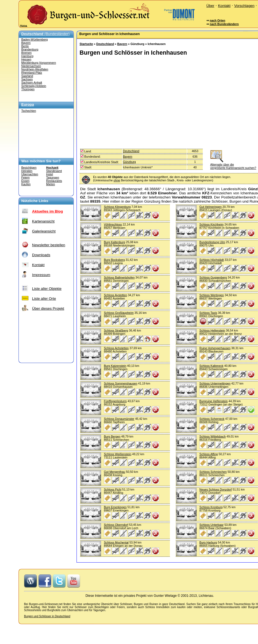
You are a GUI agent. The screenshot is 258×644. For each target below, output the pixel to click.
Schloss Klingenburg (117, 207)
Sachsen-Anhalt (32, 83)
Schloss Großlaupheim (119, 313)
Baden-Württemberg (35, 39)
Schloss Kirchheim (212, 224)
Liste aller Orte (44, 299)
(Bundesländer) (45, 34)
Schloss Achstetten (116, 348)
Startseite (86, 44)
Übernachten (30, 174)
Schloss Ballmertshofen (119, 277)
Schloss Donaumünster (119, 419)
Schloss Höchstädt (212, 260)
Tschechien (29, 111)
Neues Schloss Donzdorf (216, 489)
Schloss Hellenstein (212, 330)
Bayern (26, 43)
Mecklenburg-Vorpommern (39, 63)
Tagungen (53, 177)
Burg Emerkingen (115, 507)
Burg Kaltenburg (114, 242)
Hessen (26, 59)
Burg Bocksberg (114, 260)
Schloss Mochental (116, 542)
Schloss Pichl (113, 489)
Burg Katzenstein (115, 366)
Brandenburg (30, 49)
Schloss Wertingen (212, 295)
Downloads (41, 255)
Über (210, 6)
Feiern (25, 177)
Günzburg (129, 162)
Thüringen (28, 89)
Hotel (50, 174)
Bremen (26, 53)
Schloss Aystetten (115, 295)
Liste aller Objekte (47, 289)
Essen (25, 181)
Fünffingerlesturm (115, 401)
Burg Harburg (208, 542)
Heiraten (27, 171)
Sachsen (27, 79)
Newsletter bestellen (49, 245)
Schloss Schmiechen (213, 472)
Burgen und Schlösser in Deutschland (47, 616)
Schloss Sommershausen (121, 383)
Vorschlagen (244, 6)
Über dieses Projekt (48, 308)
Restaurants (54, 181)
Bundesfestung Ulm (212, 242)
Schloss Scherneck (212, 419)
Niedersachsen (31, 66)
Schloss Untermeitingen (215, 383)
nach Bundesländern (224, 24)
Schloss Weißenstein (118, 454)
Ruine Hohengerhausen (215, 348)
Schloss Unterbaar (212, 525)
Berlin (25, 46)
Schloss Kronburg (211, 507)
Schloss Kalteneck (211, 366)
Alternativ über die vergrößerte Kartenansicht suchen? (233, 165)
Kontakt (224, 6)
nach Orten (217, 20)
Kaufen (26, 184)
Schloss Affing (209, 454)
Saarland (27, 76)
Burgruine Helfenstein (214, 401)
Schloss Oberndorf (116, 525)
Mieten (51, 184)
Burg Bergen (112, 436)
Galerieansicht (44, 231)
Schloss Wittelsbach (213, 436)
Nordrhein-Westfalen (35, 69)
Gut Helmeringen (211, 207)
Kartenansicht (43, 221)
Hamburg (27, 56)
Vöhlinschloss (113, 224)
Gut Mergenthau (114, 472)
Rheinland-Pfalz (32, 73)
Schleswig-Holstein (34, 86)
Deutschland (105, 44)
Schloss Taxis (208, 313)
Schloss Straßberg (116, 330)
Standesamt (54, 171)
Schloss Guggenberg (213, 277)
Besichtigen (29, 168)
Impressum (41, 275)
